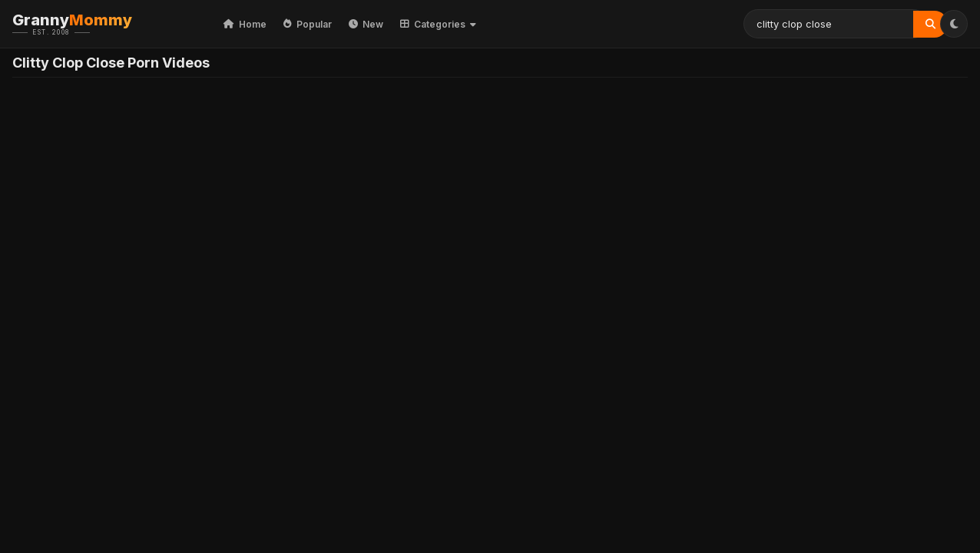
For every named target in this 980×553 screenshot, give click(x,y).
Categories (438, 24)
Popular (308, 24)
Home (245, 24)
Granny (96, 24)
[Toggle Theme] (954, 24)
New (366, 24)
